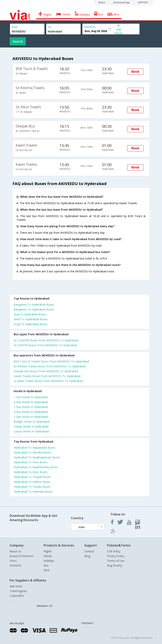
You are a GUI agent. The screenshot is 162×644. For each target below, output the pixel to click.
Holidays (49, 561)
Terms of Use (116, 561)
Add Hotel (16, 586)
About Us (15, 551)
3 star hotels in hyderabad (31, 407)
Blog (87, 556)
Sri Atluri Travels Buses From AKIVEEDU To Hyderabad (48, 381)
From (15, 27)
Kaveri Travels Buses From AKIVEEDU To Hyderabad (47, 376)
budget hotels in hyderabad (32, 422)
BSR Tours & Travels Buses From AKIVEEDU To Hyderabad (51, 361)
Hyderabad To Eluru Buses (31, 472)
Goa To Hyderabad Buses (30, 314)
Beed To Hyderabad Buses (31, 319)
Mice (47, 570)
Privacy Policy (116, 556)
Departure (90, 27)
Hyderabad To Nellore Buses (32, 482)
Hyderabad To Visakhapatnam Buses (37, 457)
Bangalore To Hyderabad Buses (34, 305)
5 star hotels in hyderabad (31, 417)
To (49, 27)
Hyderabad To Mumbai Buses (33, 452)
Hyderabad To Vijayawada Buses (35, 448)
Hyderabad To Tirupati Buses (32, 477)
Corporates (17, 596)
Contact (89, 551)
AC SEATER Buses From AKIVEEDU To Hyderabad (45, 345)
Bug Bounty (115, 565)
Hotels (48, 556)
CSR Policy (114, 551)
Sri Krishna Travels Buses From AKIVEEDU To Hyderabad (50, 366)
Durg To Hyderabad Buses (31, 324)
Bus (46, 565)
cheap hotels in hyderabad (31, 426)
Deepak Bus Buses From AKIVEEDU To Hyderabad (46, 371)
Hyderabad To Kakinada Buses (33, 491)
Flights (48, 551)
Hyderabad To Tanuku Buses (32, 487)
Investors (15, 565)
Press (13, 561)
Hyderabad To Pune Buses (31, 462)
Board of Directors (22, 556)
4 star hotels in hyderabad (31, 412)
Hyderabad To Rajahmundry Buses (36, 467)
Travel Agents (18, 591)
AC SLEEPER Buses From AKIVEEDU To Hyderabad (46, 340)
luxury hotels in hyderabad (31, 431)
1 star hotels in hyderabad (31, 397)
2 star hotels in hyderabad (31, 402)
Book (135, 72)
